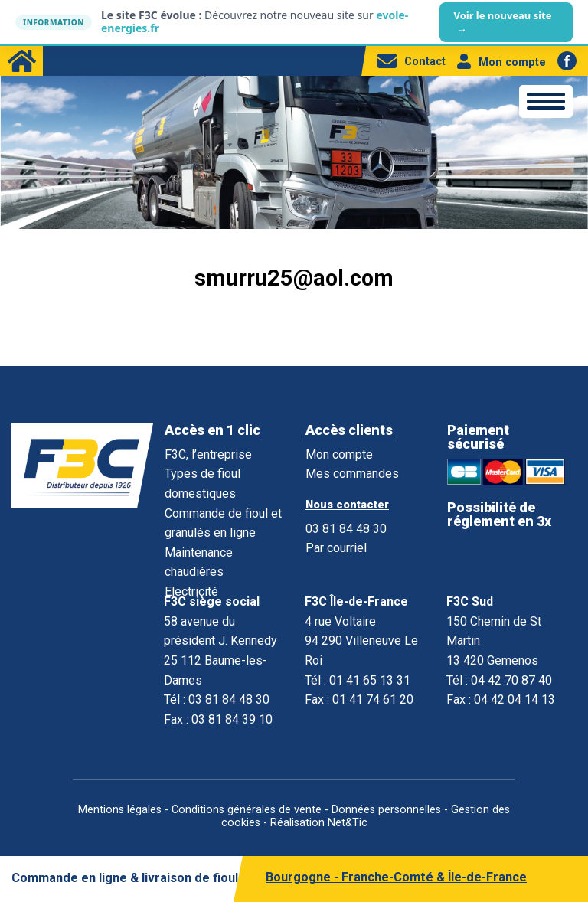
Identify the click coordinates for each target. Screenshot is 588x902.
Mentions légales (120, 810)
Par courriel (336, 548)
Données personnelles (386, 810)
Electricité (191, 592)
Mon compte (501, 62)
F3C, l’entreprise (208, 454)
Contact (412, 62)
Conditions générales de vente (247, 810)
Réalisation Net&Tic (319, 823)
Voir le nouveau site (502, 22)
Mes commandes (352, 474)
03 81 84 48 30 (346, 529)
